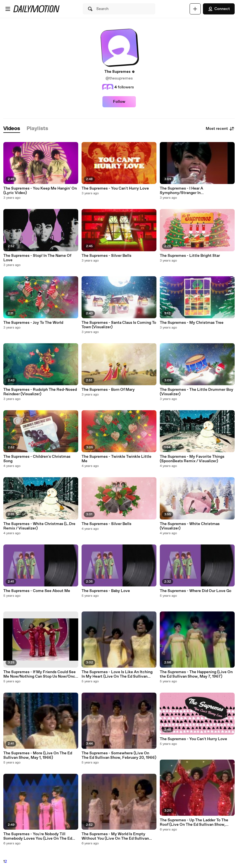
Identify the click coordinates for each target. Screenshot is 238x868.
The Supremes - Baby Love (106, 591)
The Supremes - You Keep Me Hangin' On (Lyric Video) (40, 191)
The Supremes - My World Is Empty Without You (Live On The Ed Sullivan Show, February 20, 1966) (115, 836)
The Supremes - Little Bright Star (190, 256)
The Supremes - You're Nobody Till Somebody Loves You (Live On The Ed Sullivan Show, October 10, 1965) (38, 836)
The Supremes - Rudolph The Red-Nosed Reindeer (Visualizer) (40, 392)
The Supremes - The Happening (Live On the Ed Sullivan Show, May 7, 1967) (196, 674)
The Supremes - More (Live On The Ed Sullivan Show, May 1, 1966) (38, 755)
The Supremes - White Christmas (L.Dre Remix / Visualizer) (39, 526)
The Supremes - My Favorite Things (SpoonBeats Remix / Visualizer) (192, 459)
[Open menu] (8, 9)
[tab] (12, 129)
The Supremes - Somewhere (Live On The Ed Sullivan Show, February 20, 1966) (119, 755)
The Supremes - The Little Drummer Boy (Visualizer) (197, 392)
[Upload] (195, 9)
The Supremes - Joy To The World (33, 323)
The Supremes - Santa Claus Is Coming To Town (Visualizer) (119, 325)
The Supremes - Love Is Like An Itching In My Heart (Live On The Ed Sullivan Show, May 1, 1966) (117, 674)
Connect (219, 9)
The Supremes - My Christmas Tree (192, 323)
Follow (119, 102)
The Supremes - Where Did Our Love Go (196, 591)
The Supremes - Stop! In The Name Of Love (37, 258)
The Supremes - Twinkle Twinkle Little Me (116, 459)
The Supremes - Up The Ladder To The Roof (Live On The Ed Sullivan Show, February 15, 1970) (194, 822)
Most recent (220, 129)
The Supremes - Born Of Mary (108, 390)
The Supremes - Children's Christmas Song (37, 459)
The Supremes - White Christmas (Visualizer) (190, 526)
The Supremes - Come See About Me (37, 591)
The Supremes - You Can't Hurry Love (115, 188)
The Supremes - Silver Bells (106, 256)
